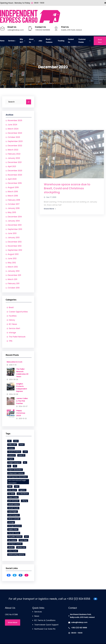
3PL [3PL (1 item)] (9, 441)
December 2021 (15, 162)
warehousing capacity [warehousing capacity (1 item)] (16, 555)
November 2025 (15, 120)
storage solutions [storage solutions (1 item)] (14, 526)
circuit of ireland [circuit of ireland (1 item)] (14, 452)
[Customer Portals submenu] (90, 41)
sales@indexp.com (16, 30)
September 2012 (15, 250)
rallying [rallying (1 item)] (24, 501)
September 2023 (15, 141)
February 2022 (14, 154)
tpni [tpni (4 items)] (26, 537)
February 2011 (14, 284)
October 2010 (14, 288)
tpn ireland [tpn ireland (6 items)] (12, 540)
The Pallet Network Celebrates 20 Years (22, 373)
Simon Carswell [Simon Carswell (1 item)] (14, 519)
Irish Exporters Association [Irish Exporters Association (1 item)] (18, 477)
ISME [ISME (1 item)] (10, 486)
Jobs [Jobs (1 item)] (17, 486)
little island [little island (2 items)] (12, 490)
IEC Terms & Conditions (45, 620)
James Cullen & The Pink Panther (22, 401)
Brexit (11, 307)
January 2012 (14, 271)
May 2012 (12, 263)
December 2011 (14, 275)
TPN (11, 341)
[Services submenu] (16, 41)
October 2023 (14, 137)
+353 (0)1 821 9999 (79, 628)
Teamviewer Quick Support (46, 625)
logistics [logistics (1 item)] (22, 490)
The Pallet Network (17, 337)
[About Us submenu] (34, 41)
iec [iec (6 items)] (25, 463)
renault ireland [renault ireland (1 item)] (14, 504)
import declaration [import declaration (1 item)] (15, 470)
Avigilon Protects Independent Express (22, 388)
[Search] (29, 102)
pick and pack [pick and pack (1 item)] (13, 501)
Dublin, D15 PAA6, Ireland (71, 30)
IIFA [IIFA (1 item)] (15, 466)
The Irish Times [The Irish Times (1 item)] (14, 533)
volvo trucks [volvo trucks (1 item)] (13, 551)
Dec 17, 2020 (51, 240)
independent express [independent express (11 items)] (16, 473)
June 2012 (12, 258)
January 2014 (14, 221)
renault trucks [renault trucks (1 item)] (13, 508)
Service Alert (14, 328)
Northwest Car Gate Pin (45, 629)
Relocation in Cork (14, 362)
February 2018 (14, 200)
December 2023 (15, 133)
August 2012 (13, 254)
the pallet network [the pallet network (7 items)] (15, 537)
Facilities (13, 316)
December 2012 (15, 242)
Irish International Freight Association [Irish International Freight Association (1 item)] (17, 482)
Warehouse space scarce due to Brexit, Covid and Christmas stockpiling (67, 231)
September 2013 (15, 229)
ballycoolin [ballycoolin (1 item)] (12, 445)
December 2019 (15, 183)
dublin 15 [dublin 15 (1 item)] (21, 455)
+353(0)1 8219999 (42, 30)
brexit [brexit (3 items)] (22, 445)
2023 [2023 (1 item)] (16, 441)
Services (38, 612)
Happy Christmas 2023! (21, 413)
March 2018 (13, 196)
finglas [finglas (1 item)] (11, 459)
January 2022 (14, 158)
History (12, 320)
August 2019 (13, 187)
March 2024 (13, 129)
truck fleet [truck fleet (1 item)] (23, 540)
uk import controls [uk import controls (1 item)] (15, 544)
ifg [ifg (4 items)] (9, 466)
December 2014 (15, 217)
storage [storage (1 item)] (11, 522)
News (37, 616)
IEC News (13, 324)
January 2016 (14, 208)
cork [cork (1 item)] (25, 452)
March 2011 (13, 279)
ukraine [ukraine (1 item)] (11, 547)
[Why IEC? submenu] (25, 41)
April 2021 (12, 166)
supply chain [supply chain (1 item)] (13, 529)
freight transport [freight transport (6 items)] (14, 463)
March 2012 (13, 267)
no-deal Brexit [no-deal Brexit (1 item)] (23, 494)
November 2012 (15, 246)
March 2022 (13, 150)
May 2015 (12, 212)
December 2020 (15, 171)
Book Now (100, 41)
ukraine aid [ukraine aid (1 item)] (21, 547)
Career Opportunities (18, 312)
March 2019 (13, 192)
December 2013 (15, 225)
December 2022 (15, 146)
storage (12, 333)
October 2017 (14, 204)
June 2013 (12, 233)
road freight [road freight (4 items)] (13, 512)
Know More (49, 252)
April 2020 (12, 179)
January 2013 (14, 238)
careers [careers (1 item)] (11, 448)
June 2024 (13, 125)
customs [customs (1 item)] (11, 455)
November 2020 (15, 175)
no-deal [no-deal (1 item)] (11, 494)
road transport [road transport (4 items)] (14, 515)
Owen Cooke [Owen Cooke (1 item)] (13, 497)
